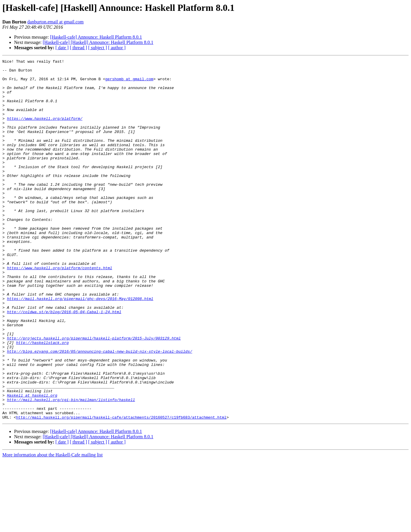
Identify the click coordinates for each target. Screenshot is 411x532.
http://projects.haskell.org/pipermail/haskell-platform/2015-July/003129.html (94, 394)
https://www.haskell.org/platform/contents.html (60, 310)
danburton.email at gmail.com (55, 22)
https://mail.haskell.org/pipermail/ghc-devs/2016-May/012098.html (80, 347)
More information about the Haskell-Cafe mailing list (52, 527)
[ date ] (62, 48)
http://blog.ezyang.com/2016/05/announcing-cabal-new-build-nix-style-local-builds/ (100, 410)
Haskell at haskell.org (32, 463)
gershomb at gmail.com (129, 83)
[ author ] (117, 48)
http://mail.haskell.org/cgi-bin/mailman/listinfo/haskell (71, 468)
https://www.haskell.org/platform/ (45, 131)
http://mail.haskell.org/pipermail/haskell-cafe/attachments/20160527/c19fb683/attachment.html (121, 489)
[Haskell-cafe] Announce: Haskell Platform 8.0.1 (96, 37)
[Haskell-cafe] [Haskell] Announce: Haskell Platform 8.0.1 (98, 42)
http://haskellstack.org (42, 400)
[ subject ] (98, 48)
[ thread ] (78, 48)
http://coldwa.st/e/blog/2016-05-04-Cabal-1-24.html (64, 363)
